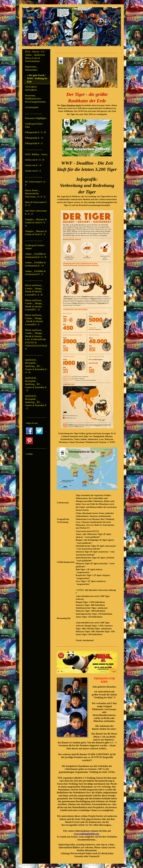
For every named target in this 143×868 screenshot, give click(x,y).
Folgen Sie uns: (32, 423)
